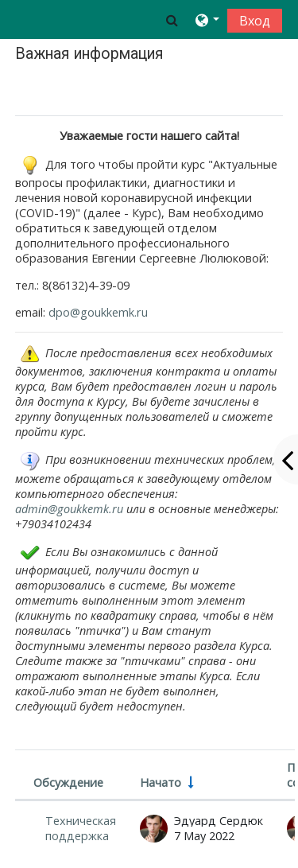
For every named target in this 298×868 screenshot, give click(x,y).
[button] (172, 20)
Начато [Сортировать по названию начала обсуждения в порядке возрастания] (161, 782)
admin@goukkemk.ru (69, 509)
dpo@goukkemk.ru (98, 312)
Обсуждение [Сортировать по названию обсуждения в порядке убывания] (68, 782)
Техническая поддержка (81, 828)
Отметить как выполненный (103, 90)
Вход (255, 21)
